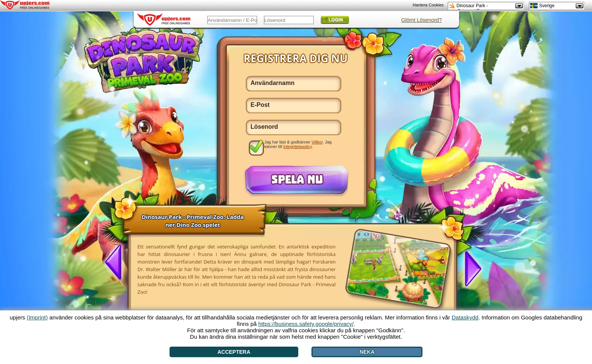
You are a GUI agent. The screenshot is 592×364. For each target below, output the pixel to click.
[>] (470, 268)
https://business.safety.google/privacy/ (306, 324)
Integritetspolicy (298, 147)
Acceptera (234, 352)
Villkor (317, 142)
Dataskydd (465, 317)
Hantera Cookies (428, 5)
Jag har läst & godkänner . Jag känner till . (298, 144)
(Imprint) (37, 317)
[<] (116, 263)
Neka (367, 352)
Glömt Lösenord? (422, 20)
